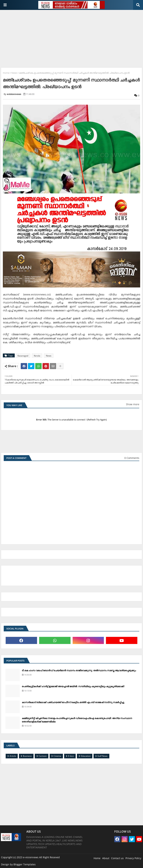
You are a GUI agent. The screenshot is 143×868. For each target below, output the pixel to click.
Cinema (57, 756)
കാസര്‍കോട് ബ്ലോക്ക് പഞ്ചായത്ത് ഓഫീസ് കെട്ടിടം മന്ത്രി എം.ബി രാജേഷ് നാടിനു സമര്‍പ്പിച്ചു (73, 702)
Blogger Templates (25, 864)
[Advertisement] (72, 37)
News (14, 73)
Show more (133, 404)
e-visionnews (31, 857)
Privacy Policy (133, 858)
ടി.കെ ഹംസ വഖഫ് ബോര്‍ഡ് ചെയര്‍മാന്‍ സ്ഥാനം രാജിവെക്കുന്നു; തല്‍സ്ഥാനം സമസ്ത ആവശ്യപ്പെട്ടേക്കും (79, 670)
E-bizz (71, 756)
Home (6, 73)
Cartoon (43, 756)
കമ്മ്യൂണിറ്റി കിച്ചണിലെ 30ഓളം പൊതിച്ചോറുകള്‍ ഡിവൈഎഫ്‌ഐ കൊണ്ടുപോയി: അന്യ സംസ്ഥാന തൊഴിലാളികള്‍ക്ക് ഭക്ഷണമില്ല (77, 720)
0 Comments (132, 458)
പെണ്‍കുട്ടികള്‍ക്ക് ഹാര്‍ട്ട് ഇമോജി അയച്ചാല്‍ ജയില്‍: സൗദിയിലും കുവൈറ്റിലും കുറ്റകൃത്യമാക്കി (73, 686)
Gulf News (103, 756)
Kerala (37, 356)
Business (27, 756)
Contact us (117, 858)
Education (86, 756)
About (106, 858)
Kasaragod (23, 356)
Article (13, 756)
